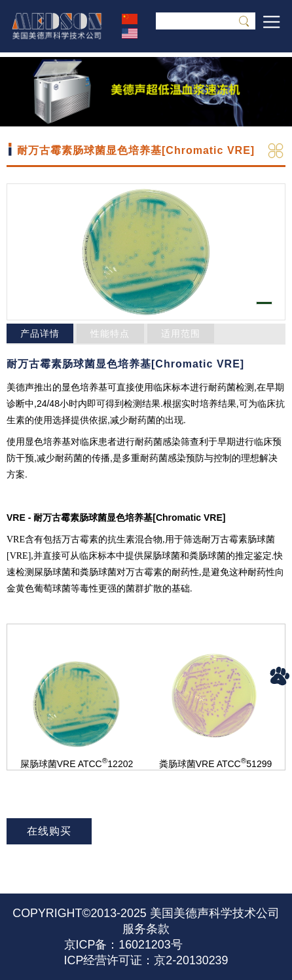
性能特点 (110, 333)
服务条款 (146, 929)
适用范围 (181, 333)
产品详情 (40, 333)
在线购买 (49, 831)
